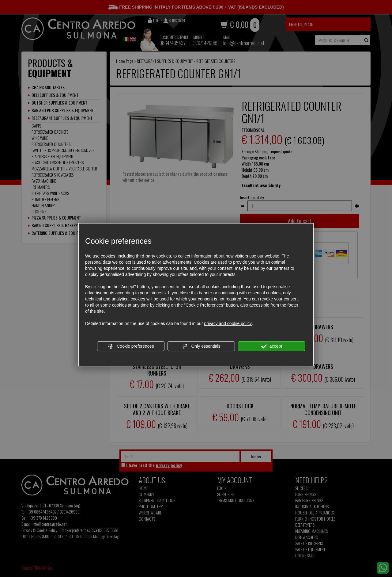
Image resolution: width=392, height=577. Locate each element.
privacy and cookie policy (228, 323)
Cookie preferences (131, 346)
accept (272, 346)
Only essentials (201, 346)
